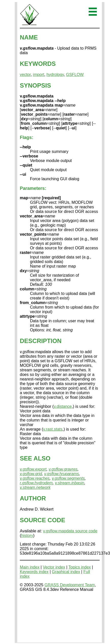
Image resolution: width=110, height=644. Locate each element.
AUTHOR (33, 498)
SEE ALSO (35, 458)
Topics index (80, 567)
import (39, 75)
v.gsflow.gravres (63, 469)
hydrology (55, 75)
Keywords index (34, 572)
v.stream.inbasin (69, 483)
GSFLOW (75, 75)
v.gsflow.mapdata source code (70, 531)
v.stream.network (35, 487)
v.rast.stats (53, 429)
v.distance (63, 406)
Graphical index (66, 572)
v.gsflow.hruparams (62, 474)
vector (25, 75)
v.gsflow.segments (68, 478)
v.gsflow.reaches (35, 478)
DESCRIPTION (41, 341)
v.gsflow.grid (31, 474)
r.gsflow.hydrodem (36, 483)
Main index (30, 567)
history (27, 536)
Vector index (54, 567)
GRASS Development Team (70, 585)
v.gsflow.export (33, 469)
